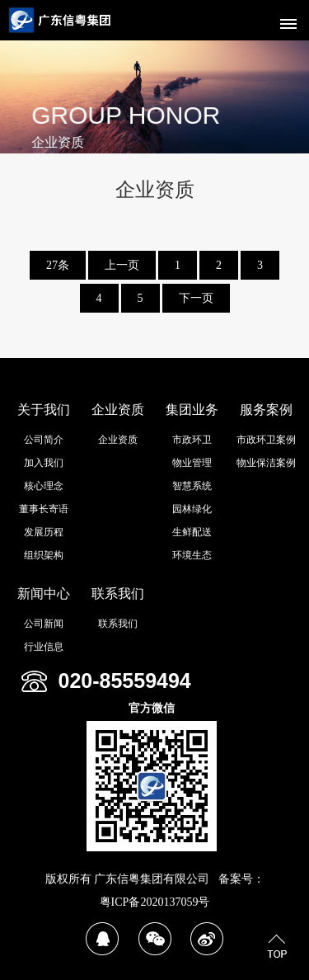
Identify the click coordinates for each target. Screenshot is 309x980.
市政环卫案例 (266, 440)
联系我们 (118, 594)
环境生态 (192, 555)
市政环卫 (192, 440)
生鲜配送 (192, 532)
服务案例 (266, 410)
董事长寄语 (44, 509)
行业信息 (44, 647)
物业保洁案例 (266, 463)
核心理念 (44, 486)
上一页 (122, 265)
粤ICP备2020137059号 (155, 902)
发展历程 (44, 532)
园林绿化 (192, 509)
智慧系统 (192, 486)
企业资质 (118, 410)
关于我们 (44, 410)
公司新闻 (44, 624)
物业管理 (192, 463)
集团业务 (192, 410)
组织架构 (44, 555)
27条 (58, 265)
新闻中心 (44, 594)
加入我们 (44, 463)
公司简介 (44, 440)
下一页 (196, 298)
